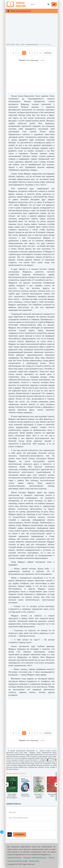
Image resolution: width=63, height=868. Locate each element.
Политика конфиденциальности (35, 857)
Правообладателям (14, 857)
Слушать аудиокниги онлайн (18, 861)
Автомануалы (34, 861)
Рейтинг (52, 857)
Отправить (20, 834)
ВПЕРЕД (48, 53)
